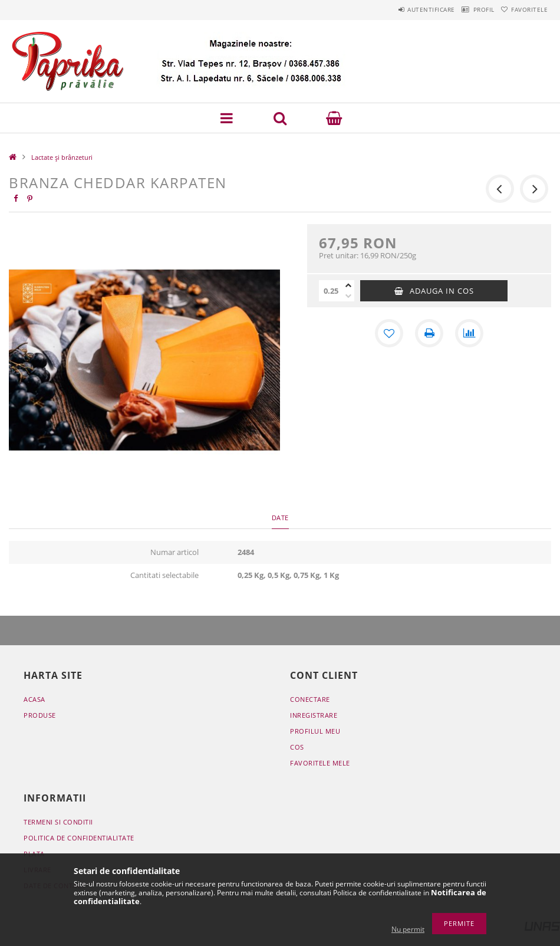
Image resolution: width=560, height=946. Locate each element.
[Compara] (469, 333)
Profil (467, 9)
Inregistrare (314, 715)
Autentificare (403, 9)
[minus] (348, 296)
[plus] (348, 285)
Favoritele (524, 9)
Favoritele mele (320, 763)
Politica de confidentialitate (79, 838)
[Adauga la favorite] (389, 333)
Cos (297, 747)
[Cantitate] (331, 291)
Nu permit (408, 929)
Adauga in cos (442, 291)
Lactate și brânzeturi (62, 157)
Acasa (34, 699)
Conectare (310, 699)
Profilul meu (315, 731)
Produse (40, 715)
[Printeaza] (429, 333)
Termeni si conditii (58, 822)
